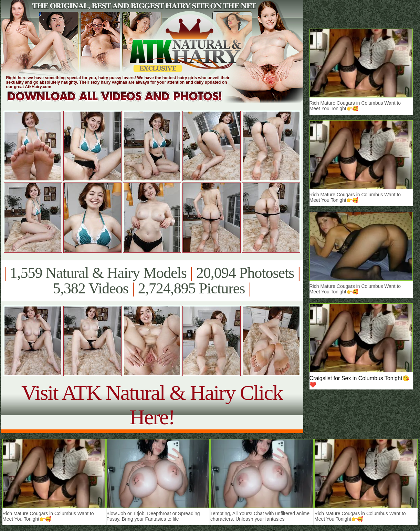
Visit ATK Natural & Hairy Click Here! (152, 405)
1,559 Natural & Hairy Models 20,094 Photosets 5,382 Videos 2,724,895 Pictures (152, 281)
